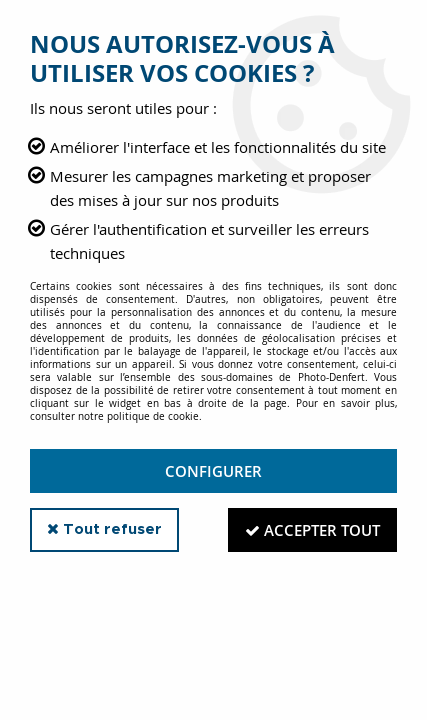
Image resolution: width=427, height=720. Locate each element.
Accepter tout (312, 530)
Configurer (213, 471)
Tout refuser (104, 529)
